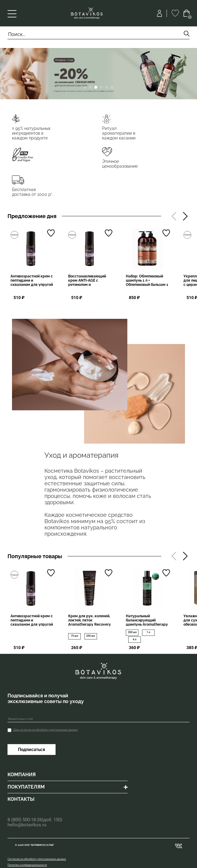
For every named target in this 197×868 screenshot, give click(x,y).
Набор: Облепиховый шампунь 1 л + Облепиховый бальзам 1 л (147, 283)
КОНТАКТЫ (21, 799)
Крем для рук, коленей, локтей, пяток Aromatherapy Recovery (89, 620)
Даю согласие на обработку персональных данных (45, 730)
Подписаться (32, 750)
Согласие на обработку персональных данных (37, 859)
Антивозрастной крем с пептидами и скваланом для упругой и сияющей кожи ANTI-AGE (32, 285)
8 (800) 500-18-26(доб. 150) (35, 820)
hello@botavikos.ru (27, 825)
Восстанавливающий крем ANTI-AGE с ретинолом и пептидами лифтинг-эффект (87, 285)
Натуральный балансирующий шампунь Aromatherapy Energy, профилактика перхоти (147, 624)
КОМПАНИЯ (22, 775)
